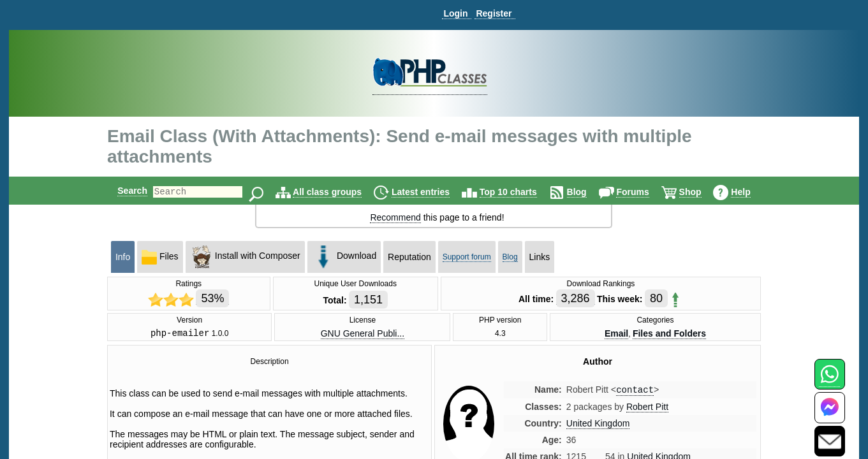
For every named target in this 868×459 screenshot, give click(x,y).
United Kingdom (598, 426)
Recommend (395, 217)
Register (494, 13)
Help (751, 192)
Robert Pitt (647, 410)
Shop (701, 192)
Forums (643, 192)
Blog (588, 192)
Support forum (467, 257)
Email (616, 334)
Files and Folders (669, 334)
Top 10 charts (519, 192)
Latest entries (431, 192)
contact (635, 392)
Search (121, 191)
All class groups (338, 192)
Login (455, 13)
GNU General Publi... (363, 334)
